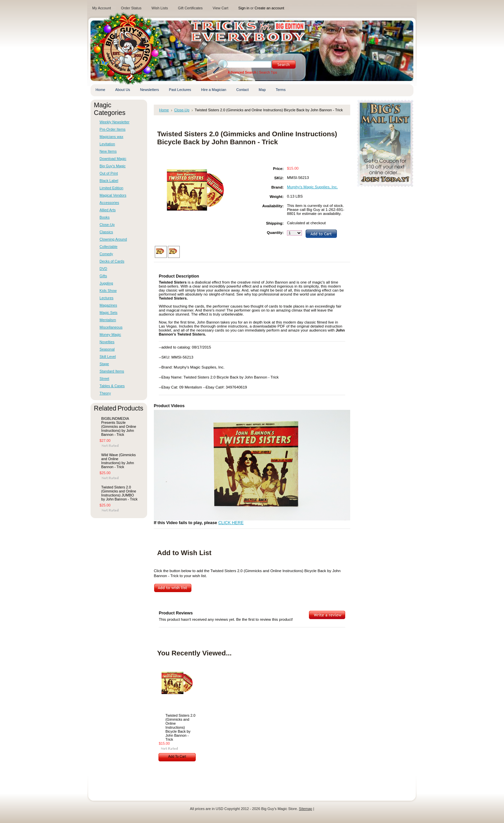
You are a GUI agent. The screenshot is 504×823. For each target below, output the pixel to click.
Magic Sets (109, 313)
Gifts (103, 276)
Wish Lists (160, 8)
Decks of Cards (112, 261)
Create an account (269, 8)
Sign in (244, 8)
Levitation (107, 144)
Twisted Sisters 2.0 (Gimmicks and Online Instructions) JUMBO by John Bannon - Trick (119, 493)
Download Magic (113, 159)
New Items (108, 151)
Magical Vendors (113, 195)
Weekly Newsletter (115, 122)
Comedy (106, 254)
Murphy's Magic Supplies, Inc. (312, 187)
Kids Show (108, 291)
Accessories (109, 203)
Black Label (109, 181)
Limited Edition (111, 188)
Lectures (107, 298)
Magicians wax (111, 137)
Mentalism (108, 320)
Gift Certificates (190, 8)
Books (105, 217)
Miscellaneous (111, 327)
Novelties (107, 342)
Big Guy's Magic (113, 166)
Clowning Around (113, 239)
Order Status (131, 8)
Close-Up (107, 225)
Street (104, 379)
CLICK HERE (231, 523)
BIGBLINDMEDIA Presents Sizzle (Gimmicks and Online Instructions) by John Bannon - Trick (119, 426)
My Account (102, 8)
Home (164, 110)
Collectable (109, 247)
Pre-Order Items (113, 129)
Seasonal (107, 349)
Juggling (106, 283)
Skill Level (108, 357)
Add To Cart (177, 757)
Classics (106, 232)
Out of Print (109, 173)
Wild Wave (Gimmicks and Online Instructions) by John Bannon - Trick (119, 461)
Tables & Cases (112, 386)
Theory (105, 393)
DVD (103, 269)
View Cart (221, 8)
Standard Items (112, 371)
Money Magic (110, 335)
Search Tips (268, 72)
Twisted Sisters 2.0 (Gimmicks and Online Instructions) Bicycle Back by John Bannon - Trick (180, 727)
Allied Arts (108, 210)
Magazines (108, 305)
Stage (104, 364)
